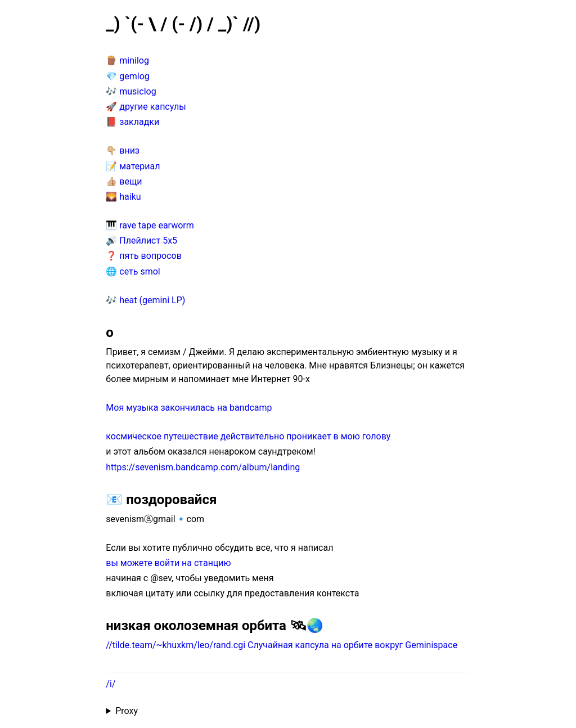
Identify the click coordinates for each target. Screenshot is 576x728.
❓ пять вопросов (144, 256)
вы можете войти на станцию (168, 563)
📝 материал (133, 166)
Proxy (127, 711)
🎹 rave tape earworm (150, 225)
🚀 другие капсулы (146, 107)
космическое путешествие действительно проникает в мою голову (248, 436)
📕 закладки (132, 122)
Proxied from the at (288, 711)
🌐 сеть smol (133, 271)
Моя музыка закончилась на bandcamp (189, 408)
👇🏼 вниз (123, 150)
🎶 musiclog (131, 91)
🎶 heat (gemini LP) (145, 300)
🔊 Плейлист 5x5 (141, 241)
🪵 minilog (127, 60)
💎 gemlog (127, 76)
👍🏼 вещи (124, 181)
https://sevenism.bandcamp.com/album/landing (203, 467)
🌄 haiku (123, 197)
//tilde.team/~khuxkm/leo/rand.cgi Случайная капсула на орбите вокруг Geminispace (282, 645)
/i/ (111, 684)
